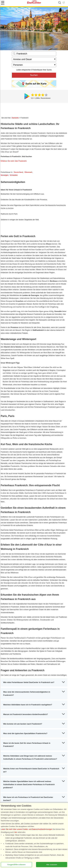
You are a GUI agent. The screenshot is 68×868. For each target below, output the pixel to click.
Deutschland (18, 172)
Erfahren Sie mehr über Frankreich (14, 161)
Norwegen (5, 175)
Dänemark (28, 172)
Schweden (14, 175)
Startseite (15, 118)
